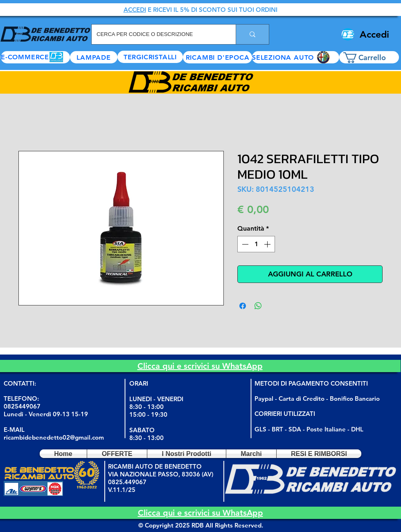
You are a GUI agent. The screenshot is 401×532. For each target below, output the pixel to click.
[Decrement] (244, 244)
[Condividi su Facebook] (243, 306)
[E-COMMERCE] (35, 57)
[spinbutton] (256, 244)
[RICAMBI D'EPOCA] (217, 57)
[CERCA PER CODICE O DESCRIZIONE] (158, 34)
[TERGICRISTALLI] (150, 57)
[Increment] (268, 244)
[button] (296, 57)
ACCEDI (135, 10)
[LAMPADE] (94, 57)
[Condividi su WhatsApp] (258, 306)
